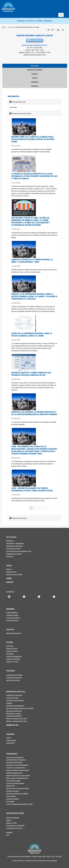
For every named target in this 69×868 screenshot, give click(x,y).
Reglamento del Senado (14, 554)
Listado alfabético (12, 613)
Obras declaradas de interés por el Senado (15, 708)
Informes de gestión (13, 791)
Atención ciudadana (10, 818)
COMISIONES (48, 21)
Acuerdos (9, 703)
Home (4, 27)
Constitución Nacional (13, 549)
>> (47, 508)
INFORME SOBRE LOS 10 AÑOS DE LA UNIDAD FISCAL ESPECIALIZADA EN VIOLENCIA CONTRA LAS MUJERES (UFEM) (33, 139)
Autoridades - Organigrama (15, 543)
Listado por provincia (13, 618)
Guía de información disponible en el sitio (15, 804)
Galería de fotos (11, 572)
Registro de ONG (10, 823)
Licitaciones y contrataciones (15, 768)
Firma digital (10, 801)
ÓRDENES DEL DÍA (12, 725)
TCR (8, 835)
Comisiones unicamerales (10, 675)
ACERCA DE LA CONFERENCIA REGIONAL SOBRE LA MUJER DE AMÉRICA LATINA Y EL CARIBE (32, 334)
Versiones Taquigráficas (14, 656)
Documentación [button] (19, 102)
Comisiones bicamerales (10, 678)
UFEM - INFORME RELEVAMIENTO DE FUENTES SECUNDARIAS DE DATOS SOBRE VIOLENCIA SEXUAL (32, 489)
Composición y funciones (14, 695)
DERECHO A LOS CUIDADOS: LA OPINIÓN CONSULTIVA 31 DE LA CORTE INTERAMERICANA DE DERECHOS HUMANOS (34, 413)
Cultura (9, 738)
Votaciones (10, 646)
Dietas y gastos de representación (15, 778)
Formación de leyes (12, 698)
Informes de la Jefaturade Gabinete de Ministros (14, 715)
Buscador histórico (12, 620)
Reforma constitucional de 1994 (15, 721)
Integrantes (35, 82)
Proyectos (35, 74)
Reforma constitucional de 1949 (15, 719)
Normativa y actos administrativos (15, 765)
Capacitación (10, 743)
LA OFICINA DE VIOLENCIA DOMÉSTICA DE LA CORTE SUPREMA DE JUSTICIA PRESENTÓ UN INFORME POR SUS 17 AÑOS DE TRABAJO (34, 176)
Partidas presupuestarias (14, 773)
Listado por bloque (12, 615)
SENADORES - (22, 21)
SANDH (9, 820)
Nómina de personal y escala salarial (15, 776)
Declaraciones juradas (13, 781)
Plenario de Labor (12, 649)
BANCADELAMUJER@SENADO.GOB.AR (34, 45)
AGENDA (9, 578)
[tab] (34, 102)
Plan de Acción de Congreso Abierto (15, 788)
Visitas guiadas (11, 740)
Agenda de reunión (34, 40)
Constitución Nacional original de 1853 (15, 551)
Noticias (9, 569)
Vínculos (35, 78)
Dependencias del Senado (14, 546)
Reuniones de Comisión (35, 70)
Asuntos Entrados (12, 651)
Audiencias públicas (13, 799)
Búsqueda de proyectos (14, 633)
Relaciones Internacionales (15, 700)
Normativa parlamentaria (14, 762)
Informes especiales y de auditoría (15, 794)
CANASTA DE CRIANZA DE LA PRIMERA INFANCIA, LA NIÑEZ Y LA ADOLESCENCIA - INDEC (32, 261)
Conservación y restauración (10, 826)
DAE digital (10, 654)
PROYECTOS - (31, 21)
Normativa (35, 86)
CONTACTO (10, 582)
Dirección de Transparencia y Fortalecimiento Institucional (15, 759)
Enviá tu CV (10, 556)
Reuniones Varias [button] (19, 518)
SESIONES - (40, 21)
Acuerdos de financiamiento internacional (15, 785)
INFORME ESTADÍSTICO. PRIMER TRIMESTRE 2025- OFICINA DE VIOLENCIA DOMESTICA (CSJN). (31, 374)
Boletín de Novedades (13, 659)
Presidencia (10, 541)
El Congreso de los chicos (10, 828)
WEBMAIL (9, 833)
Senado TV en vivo (12, 662)
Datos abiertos (11, 796)
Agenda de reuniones (10, 680)
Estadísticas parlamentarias (15, 706)
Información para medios (14, 574)
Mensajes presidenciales (14, 711)
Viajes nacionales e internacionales (15, 770)
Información (35, 66)
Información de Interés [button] (22, 114)
